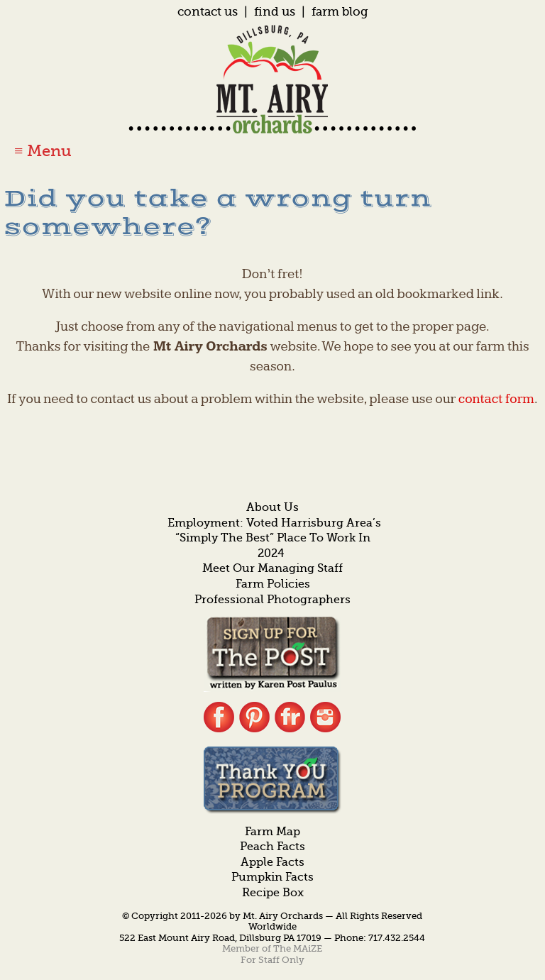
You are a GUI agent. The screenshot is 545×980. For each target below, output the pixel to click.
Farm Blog (340, 12)
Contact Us (208, 12)
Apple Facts (272, 862)
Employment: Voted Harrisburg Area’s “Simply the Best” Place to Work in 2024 (274, 538)
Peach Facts (272, 847)
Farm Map (272, 832)
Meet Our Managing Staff (272, 568)
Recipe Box (273, 893)
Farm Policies (273, 584)
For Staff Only (272, 960)
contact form (496, 399)
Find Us (275, 12)
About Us (272, 507)
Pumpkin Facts (272, 877)
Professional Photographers (272, 600)
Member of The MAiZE (272, 948)
